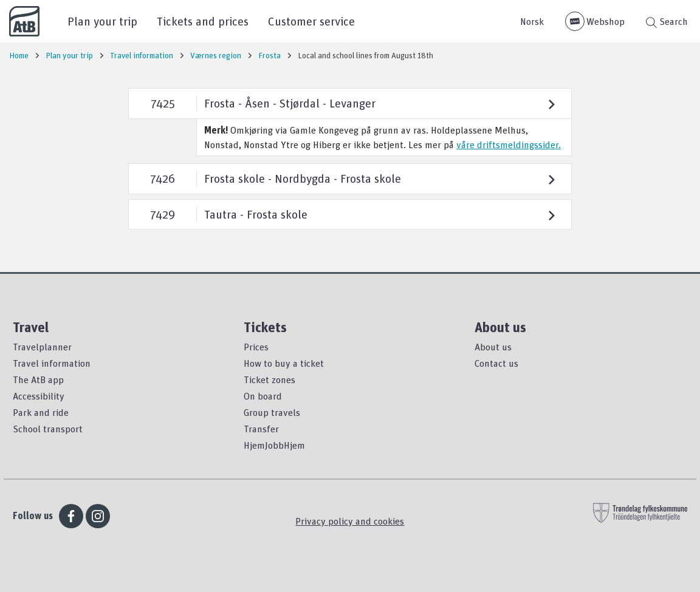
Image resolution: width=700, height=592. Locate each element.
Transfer (261, 429)
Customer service (311, 21)
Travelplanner (42, 347)
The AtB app (38, 379)
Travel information (52, 363)
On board (263, 396)
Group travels (272, 412)
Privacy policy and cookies (350, 521)
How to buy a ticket (284, 363)
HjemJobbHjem (274, 445)
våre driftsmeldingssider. (509, 145)
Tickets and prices (203, 21)
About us (493, 347)
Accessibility (39, 396)
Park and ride (41, 412)
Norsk (532, 21)
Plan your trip (102, 21)
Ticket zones (269, 379)
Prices (256, 347)
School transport (48, 429)
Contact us (496, 363)
